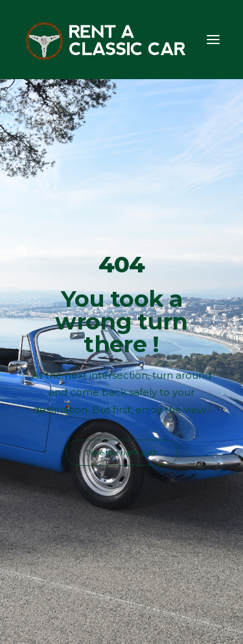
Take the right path (122, 453)
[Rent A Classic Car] (106, 40)
